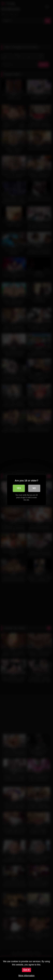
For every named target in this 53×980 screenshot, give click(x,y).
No (34, 488)
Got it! (26, 970)
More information (26, 976)
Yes (19, 488)
